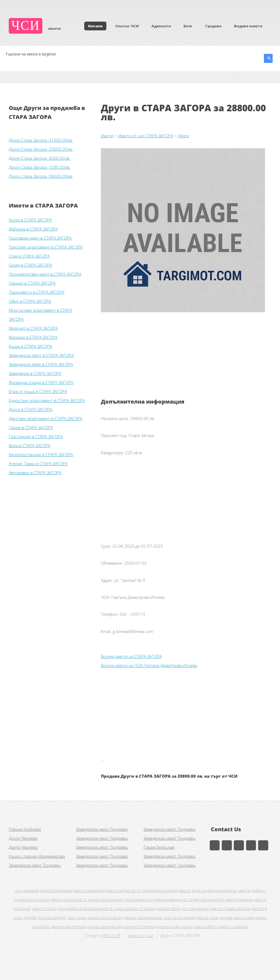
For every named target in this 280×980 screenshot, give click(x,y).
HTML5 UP (110, 935)
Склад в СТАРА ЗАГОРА (30, 265)
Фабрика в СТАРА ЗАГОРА (33, 229)
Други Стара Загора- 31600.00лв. (41, 140)
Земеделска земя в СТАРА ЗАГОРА (41, 364)
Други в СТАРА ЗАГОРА (30, 409)
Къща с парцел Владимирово (37, 856)
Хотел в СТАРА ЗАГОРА (30, 220)
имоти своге (169, 908)
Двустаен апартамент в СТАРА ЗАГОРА (46, 418)
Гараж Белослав (159, 847)
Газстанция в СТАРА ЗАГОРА (36, 436)
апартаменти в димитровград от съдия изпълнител (174, 899)
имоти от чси (140, 935)
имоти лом (244, 917)
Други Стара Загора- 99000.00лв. (41, 176)
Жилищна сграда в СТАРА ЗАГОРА (41, 382)
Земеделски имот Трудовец (102, 829)
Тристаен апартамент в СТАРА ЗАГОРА (46, 247)
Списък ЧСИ (127, 26)
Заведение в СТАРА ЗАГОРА (35, 373)
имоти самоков (234, 926)
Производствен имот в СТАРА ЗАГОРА (45, 274)
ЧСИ (26, 26)
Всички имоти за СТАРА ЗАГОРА (131, 656)
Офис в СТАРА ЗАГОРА (30, 301)
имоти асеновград (105, 926)
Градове (213, 26)
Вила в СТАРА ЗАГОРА (30, 445)
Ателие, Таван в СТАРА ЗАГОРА (38, 463)
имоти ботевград (140, 926)
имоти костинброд (105, 917)
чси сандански (195, 908)
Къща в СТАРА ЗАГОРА (30, 346)
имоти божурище (56, 890)
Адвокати (161, 26)
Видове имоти (248, 26)
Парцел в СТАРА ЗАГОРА (32, 283)
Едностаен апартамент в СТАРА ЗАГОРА (47, 400)
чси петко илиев (179, 917)
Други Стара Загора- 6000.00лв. (40, 158)
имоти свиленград (69, 926)
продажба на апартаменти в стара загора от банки (107, 908)
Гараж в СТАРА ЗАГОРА (31, 427)
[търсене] (132, 54)
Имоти (107, 136)
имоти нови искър (175, 926)
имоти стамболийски (230, 908)
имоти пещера (239, 899)
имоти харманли (90, 890)
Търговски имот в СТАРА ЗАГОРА (40, 238)
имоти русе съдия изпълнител (208, 890)
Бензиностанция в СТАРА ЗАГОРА (41, 454)
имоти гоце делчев (214, 917)
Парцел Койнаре (25, 829)
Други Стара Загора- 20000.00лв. (41, 149)
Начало (95, 26)
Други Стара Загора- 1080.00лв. (40, 167)
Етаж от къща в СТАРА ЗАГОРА (38, 391)
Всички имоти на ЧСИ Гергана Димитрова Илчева (149, 665)
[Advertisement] (186, 359)
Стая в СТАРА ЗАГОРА (29, 256)
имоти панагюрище (143, 917)
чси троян (77, 917)
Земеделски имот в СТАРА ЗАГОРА (41, 355)
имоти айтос (206, 926)
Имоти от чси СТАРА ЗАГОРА (146, 136)
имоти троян (44, 908)
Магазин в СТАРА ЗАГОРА (33, 337)
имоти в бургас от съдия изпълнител (142, 890)
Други (183, 136)
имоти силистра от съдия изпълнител (87, 899)
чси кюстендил (52, 917)
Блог (188, 26)
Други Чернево (23, 838)
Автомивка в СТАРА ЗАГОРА (35, 472)
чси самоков (26, 890)
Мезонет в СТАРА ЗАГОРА (33, 328)
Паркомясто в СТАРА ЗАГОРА (37, 292)
